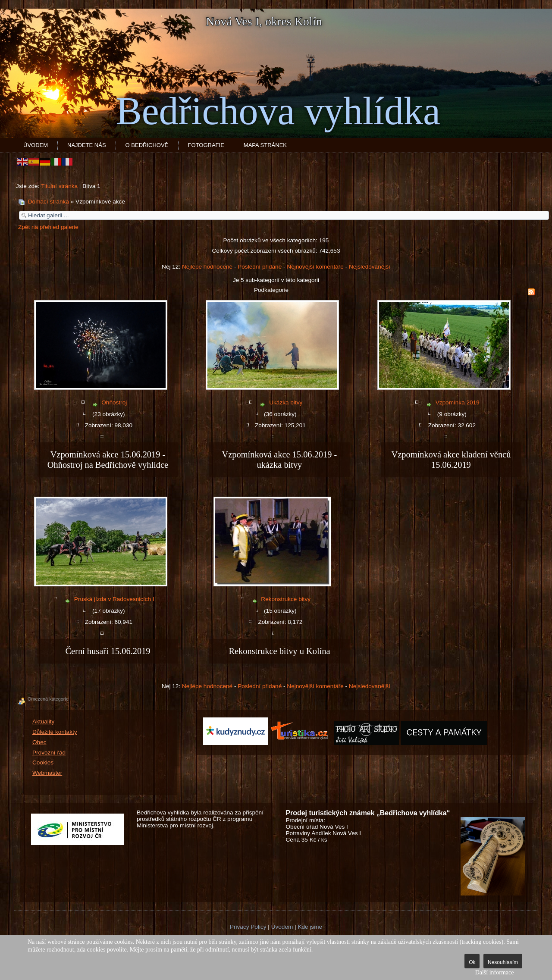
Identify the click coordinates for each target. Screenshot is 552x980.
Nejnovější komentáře (315, 267)
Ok (472, 962)
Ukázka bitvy (286, 402)
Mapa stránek (265, 145)
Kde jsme (310, 927)
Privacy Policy (248, 927)
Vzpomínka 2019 (458, 402)
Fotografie (206, 145)
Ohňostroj (114, 402)
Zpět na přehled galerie (48, 227)
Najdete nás (87, 145)
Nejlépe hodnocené (207, 267)
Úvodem (36, 145)
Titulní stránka (59, 186)
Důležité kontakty (55, 732)
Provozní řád (49, 753)
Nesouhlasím (503, 962)
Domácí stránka (49, 202)
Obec (39, 742)
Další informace (495, 972)
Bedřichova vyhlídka (278, 111)
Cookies (43, 762)
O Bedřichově (147, 145)
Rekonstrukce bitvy (286, 599)
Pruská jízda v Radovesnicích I (114, 599)
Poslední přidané (260, 267)
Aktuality (43, 722)
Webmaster (47, 773)
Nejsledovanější (370, 267)
